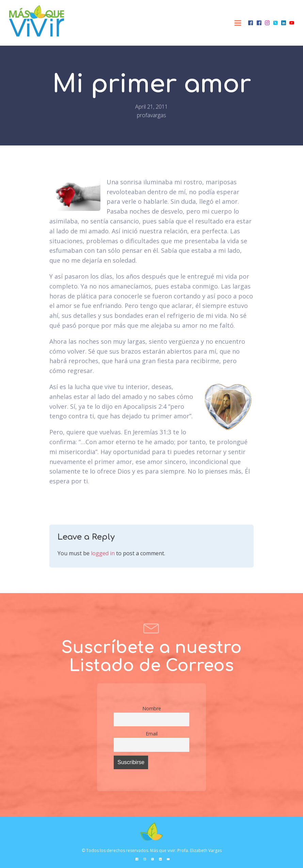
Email (152, 734)
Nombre (152, 708)
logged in (103, 553)
